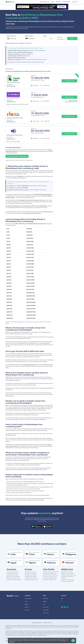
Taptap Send (12, 186)
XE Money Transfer (23, 190)
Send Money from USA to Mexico (13, 572)
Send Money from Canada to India (13, 578)
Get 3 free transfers (74, 100)
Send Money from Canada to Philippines (14, 580)
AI (62, 601)
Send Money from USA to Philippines (13, 577)
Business (58, 2)
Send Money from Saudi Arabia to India (69, 575)
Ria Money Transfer (13, 190)
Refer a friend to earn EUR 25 (72, 102)
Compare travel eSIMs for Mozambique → (17, 156)
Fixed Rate (59, 37)
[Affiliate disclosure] (10, 69)
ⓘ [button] (15, 59)
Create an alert (66, 2)
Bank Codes (46, 599)
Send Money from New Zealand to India (50, 575)
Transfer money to (29, 36)
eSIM (52, 2)
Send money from (44, 2)
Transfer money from (11, 36)
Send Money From (29, 599)
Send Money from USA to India (12, 575)
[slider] (10, 84)
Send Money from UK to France (31, 575)
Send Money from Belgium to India (31, 580)
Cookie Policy (12, 642)
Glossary (45, 601)
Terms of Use (46, 607)
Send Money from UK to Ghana (31, 577)
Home (7, 43)
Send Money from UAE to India (67, 572)
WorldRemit (11, 188)
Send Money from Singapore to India (50, 578)
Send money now (69, 81)
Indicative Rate (60, 39)
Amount (45, 36)
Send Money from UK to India (30, 572)
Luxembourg (22, 43)
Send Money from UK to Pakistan (31, 578)
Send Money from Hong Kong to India (50, 577)
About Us (27, 607)
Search (72, 38)
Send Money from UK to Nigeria (31, 573)
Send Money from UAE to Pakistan (68, 573)
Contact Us (27, 610)
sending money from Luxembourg (33, 213)
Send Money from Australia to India (50, 573)
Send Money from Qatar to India (67, 581)
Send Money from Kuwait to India (67, 580)
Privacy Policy (63, 640)
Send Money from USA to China (12, 573)
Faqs (44, 604)
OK (73, 641)
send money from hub (47, 212)
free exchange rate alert (29, 365)
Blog (62, 599)
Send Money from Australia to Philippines (51, 572)
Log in (75, 2)
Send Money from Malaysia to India (50, 580)
